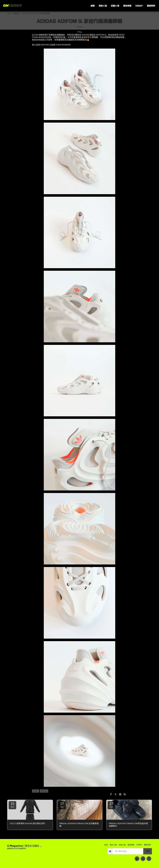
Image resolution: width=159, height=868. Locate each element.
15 (12, 805)
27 (111, 805)
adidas (36, 791)
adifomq (44, 791)
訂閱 (147, 851)
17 (62, 805)
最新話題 (16, 13)
